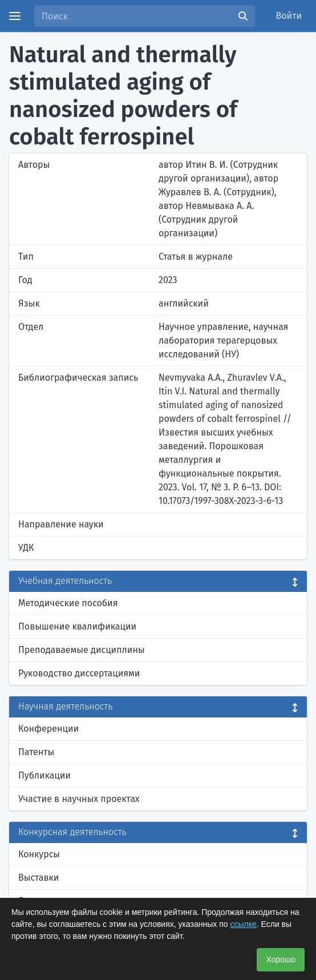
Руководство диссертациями (79, 673)
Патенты (36, 752)
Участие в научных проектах (79, 799)
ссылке (243, 924)
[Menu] (15, 16)
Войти (289, 16)
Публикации (44, 775)
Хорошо (281, 959)
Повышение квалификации (77, 626)
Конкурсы (39, 854)
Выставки (39, 878)
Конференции (48, 729)
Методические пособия (68, 603)
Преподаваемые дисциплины (82, 650)
